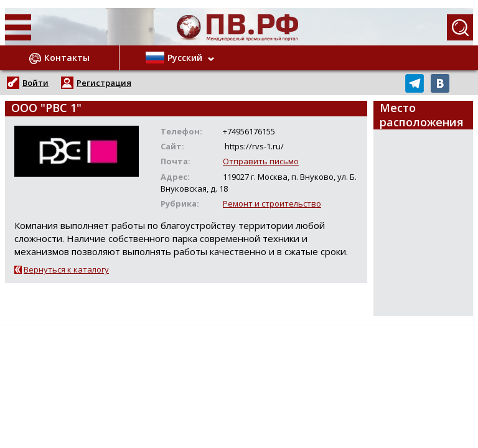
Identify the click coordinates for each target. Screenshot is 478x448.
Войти (35, 83)
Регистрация (104, 83)
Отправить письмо (261, 161)
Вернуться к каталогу (66, 269)
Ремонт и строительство (272, 203)
